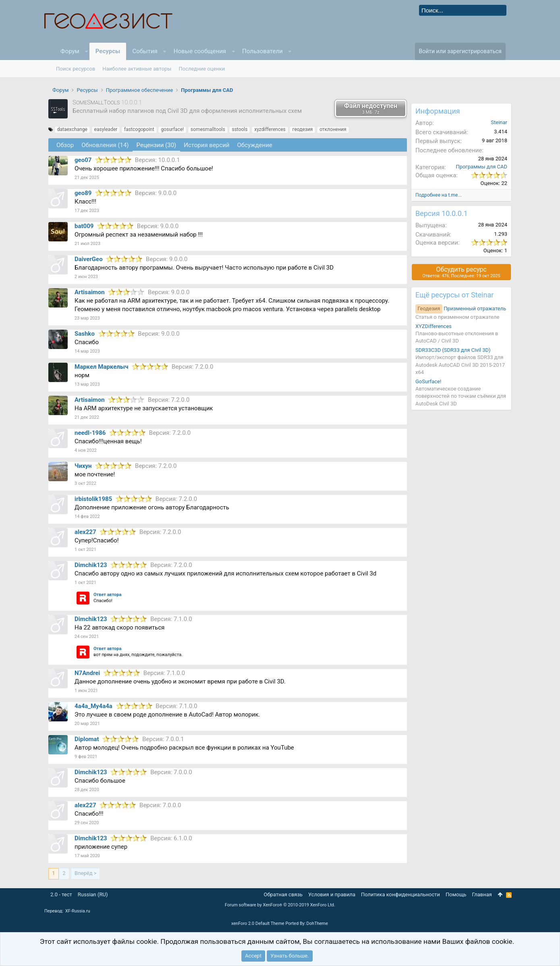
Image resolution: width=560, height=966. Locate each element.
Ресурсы (108, 51)
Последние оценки (202, 69)
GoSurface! (428, 381)
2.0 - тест (61, 894)
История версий (206, 145)
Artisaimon (90, 292)
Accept (253, 956)
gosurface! (172, 129)
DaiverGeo (89, 259)
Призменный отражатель (461, 308)
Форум (70, 51)
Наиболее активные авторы (137, 69)
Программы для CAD (481, 167)
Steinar (499, 122)
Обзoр (65, 145)
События (145, 51)
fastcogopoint (139, 129)
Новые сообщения (200, 51)
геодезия (302, 129)
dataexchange (72, 129)
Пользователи (262, 51)
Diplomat (87, 739)
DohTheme (317, 923)
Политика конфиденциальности (400, 894)
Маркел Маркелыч (102, 367)
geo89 (83, 193)
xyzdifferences (270, 129)
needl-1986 (90, 433)
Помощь (456, 894)
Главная (482, 894)
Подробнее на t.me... (439, 195)
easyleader (106, 129)
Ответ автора (107, 595)
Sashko (85, 334)
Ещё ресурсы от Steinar (454, 295)
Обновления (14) (105, 145)
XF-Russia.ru (78, 911)
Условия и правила (332, 894)
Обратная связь (283, 894)
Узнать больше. (289, 956)
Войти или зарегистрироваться (460, 51)
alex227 (85, 532)
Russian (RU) (93, 894)
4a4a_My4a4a (93, 706)
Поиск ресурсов (76, 69)
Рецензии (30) (157, 145)
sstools (240, 129)
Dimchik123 (91, 565)
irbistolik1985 (93, 499)
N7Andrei (87, 673)
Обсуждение (254, 145)
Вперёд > (86, 873)
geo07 (83, 160)
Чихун (83, 466)
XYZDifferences (433, 326)
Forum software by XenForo (280, 905)
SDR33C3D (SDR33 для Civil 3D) (453, 350)
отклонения (333, 129)
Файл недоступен (371, 108)
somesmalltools (208, 129)
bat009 (84, 226)
